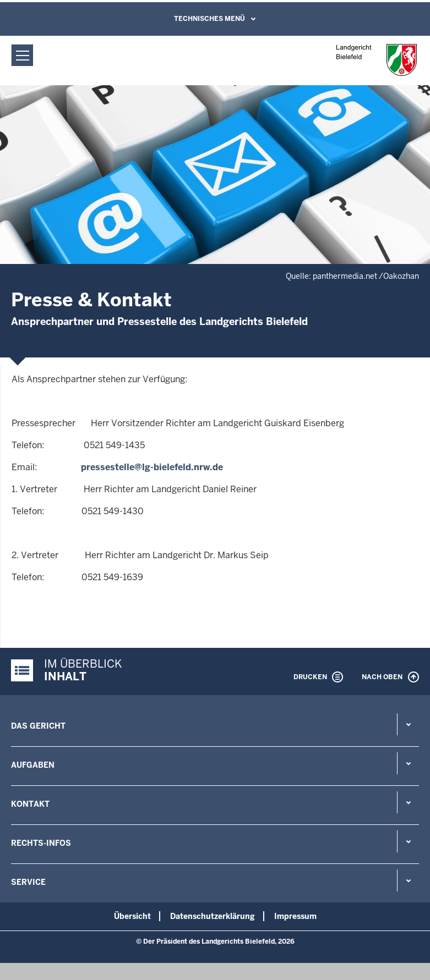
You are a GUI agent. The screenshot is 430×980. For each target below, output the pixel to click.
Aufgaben (33, 765)
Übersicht (132, 916)
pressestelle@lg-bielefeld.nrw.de (152, 467)
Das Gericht (38, 726)
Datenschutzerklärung (213, 916)
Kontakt (30, 804)
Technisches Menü (209, 19)
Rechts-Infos (41, 843)
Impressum (295, 916)
